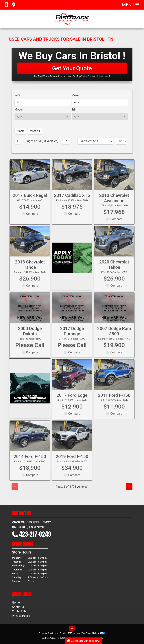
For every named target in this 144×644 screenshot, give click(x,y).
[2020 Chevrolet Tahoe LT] (114, 247)
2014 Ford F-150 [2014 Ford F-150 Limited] (30, 462)
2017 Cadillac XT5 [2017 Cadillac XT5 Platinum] (72, 201)
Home (16, 603)
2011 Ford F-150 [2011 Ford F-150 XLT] (114, 401)
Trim (75, 110)
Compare (32, 219)
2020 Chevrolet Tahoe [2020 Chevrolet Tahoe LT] (114, 270)
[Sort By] (95, 141)
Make (75, 95)
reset (35, 131)
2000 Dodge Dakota (30, 337)
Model (19, 110)
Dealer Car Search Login (49, 633)
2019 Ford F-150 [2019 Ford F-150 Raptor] (72, 462)
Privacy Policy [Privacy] (21, 616)
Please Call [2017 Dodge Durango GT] (72, 351)
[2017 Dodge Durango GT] (72, 313)
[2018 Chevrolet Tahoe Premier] (30, 247)
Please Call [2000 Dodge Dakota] (30, 351)
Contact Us (19, 611)
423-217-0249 (35, 534)
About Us (18, 607)
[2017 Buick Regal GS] (30, 180)
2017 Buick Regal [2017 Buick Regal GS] (30, 201)
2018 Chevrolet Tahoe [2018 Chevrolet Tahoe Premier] (30, 270)
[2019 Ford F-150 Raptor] (72, 441)
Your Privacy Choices (93, 633)
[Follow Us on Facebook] (72, 629)
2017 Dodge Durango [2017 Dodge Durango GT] (72, 337)
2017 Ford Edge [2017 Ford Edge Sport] (72, 401)
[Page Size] (121, 141)
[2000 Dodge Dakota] (30, 313)
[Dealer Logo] (72, 19)
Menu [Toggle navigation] (131, 5)
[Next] (66, 141)
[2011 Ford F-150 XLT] (114, 380)
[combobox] (43, 102)
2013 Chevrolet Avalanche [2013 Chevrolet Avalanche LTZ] (114, 203)
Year (17, 95)
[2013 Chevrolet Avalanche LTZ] (114, 180)
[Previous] (18, 141)
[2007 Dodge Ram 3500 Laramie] (114, 313)
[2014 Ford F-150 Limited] (30, 441)
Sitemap (77, 633)
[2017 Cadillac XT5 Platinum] (72, 180)
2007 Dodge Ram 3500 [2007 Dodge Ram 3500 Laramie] (114, 337)
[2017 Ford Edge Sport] (72, 380)
